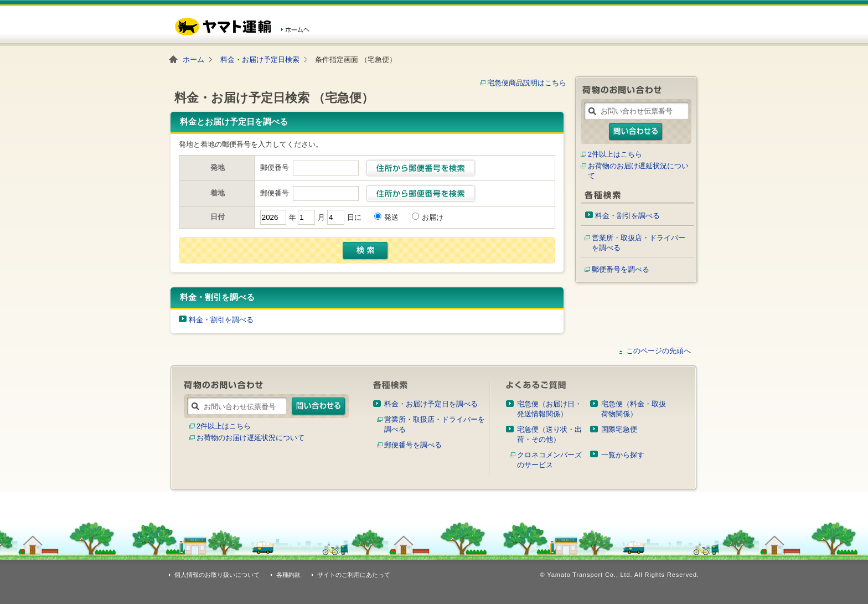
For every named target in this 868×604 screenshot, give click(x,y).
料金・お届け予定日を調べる (431, 404)
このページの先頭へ (658, 351)
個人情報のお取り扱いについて (217, 575)
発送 (391, 217)
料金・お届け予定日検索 (260, 60)
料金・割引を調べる (221, 320)
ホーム (193, 60)
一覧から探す (623, 455)
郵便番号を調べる (621, 269)
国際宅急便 (619, 429)
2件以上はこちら (615, 154)
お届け (433, 217)
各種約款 (288, 575)
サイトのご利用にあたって (354, 575)
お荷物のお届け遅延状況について (250, 438)
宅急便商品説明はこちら (527, 83)
